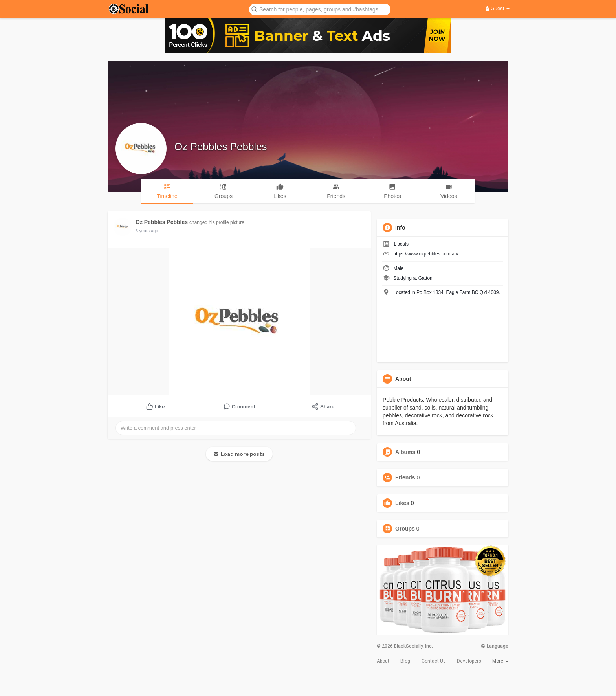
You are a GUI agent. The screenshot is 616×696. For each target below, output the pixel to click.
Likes (402, 503)
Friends (405, 477)
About (383, 661)
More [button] (500, 661)
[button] (320, 9)
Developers (469, 661)
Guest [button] (498, 8)
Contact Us (434, 661)
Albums (405, 452)
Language (494, 646)
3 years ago (147, 231)
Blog (405, 661)
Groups (405, 529)
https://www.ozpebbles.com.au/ (426, 254)
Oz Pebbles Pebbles (221, 147)
